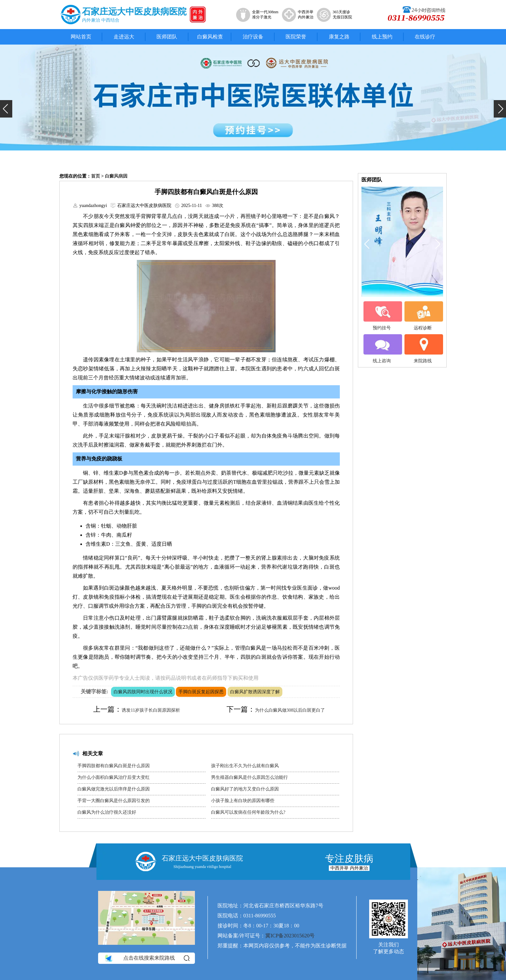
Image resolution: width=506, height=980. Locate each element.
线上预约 (382, 37)
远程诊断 (423, 316)
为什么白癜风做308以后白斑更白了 (290, 710)
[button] (6, 109)
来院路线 (423, 349)
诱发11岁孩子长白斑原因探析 (151, 710)
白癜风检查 (210, 37)
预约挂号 (382, 316)
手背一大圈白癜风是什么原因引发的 (114, 801)
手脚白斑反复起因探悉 (201, 692)
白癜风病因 (116, 176)
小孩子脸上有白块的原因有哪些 (243, 801)
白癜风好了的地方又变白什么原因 (245, 789)
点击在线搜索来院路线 (147, 958)
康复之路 (339, 37)
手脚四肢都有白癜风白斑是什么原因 (114, 766)
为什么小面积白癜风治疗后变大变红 (114, 777)
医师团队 (167, 37)
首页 (96, 176)
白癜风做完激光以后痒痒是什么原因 (114, 789)
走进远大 (124, 37)
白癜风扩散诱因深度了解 (255, 692)
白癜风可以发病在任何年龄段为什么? (248, 812)
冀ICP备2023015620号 (290, 936)
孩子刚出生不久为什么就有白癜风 (245, 766)
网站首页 (81, 37)
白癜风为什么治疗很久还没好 (107, 812)
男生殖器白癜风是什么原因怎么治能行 (249, 777)
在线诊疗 (425, 37)
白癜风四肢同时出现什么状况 (143, 692)
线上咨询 (382, 349)
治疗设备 (253, 37)
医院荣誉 (296, 37)
